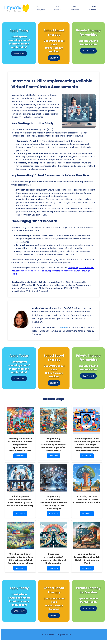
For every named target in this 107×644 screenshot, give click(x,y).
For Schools (58, 8)
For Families (75, 8)
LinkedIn (64, 328)
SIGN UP (54, 58)
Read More (21, 456)
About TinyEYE (93, 8)
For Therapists (40, 8)
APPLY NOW (19, 54)
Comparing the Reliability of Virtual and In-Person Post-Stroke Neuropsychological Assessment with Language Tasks (53, 271)
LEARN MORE (88, 51)
